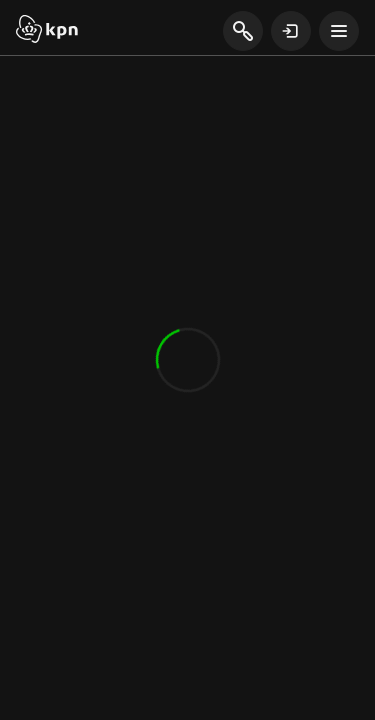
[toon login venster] (291, 31)
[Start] (47, 31)
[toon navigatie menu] (339, 31)
